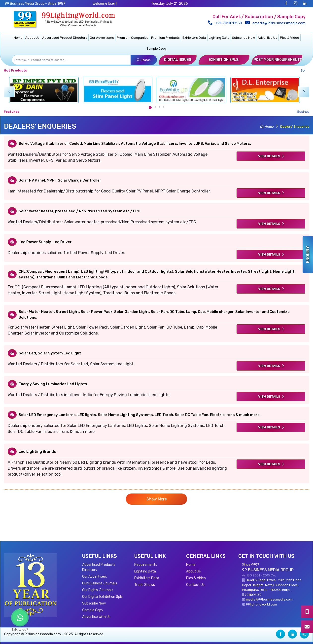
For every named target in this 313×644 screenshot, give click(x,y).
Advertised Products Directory (99, 567)
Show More (157, 499)
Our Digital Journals (98, 590)
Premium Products (165, 38)
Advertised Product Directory (65, 38)
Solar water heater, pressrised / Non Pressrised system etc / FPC (79, 211)
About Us (32, 38)
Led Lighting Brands (37, 452)
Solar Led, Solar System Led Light (50, 353)
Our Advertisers (102, 38)
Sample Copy (156, 49)
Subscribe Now (243, 38)
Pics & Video (290, 38)
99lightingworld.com (261, 604)
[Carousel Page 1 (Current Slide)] (150, 108)
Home (18, 38)
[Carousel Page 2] (155, 107)
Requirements (146, 565)
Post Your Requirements (278, 60)
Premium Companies (133, 38)
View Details (271, 156)
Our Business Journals (100, 583)
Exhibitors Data (194, 38)
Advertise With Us (96, 617)
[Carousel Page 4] (164, 107)
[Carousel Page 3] (159, 107)
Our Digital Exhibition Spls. (103, 597)
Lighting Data (219, 38)
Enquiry (308, 255)
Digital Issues (178, 60)
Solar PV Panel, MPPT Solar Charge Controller (60, 180)
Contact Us (195, 585)
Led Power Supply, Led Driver (45, 242)
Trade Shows (145, 585)
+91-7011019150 (226, 23)
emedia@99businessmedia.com (276, 23)
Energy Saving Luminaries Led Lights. (53, 384)
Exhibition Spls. (224, 60)
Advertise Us (267, 38)
